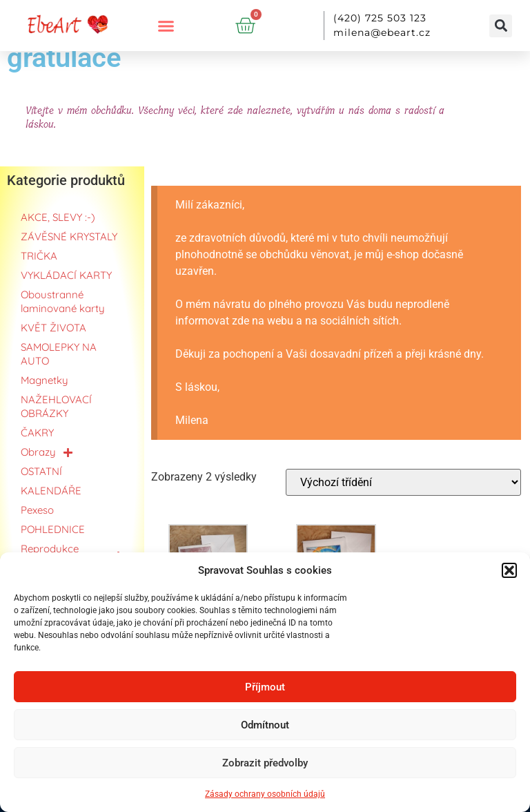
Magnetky (45, 380)
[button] (509, 570)
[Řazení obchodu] (403, 482)
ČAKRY (37, 433)
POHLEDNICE (53, 529)
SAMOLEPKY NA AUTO (59, 354)
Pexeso (37, 510)
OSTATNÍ (41, 471)
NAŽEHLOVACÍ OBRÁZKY (56, 406)
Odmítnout (265, 725)
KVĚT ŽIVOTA (53, 328)
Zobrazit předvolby (265, 763)
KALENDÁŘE (51, 491)
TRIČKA (39, 256)
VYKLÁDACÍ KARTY (66, 275)
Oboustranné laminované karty (63, 301)
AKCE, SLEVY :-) (58, 217)
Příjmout (265, 687)
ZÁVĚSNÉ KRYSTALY (69, 236)
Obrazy (47, 452)
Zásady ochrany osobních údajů (265, 794)
